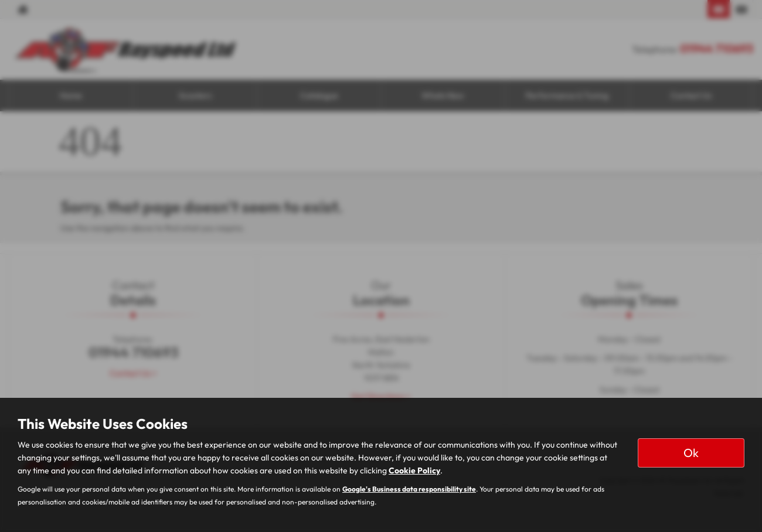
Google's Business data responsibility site (409, 489)
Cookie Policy (414, 470)
